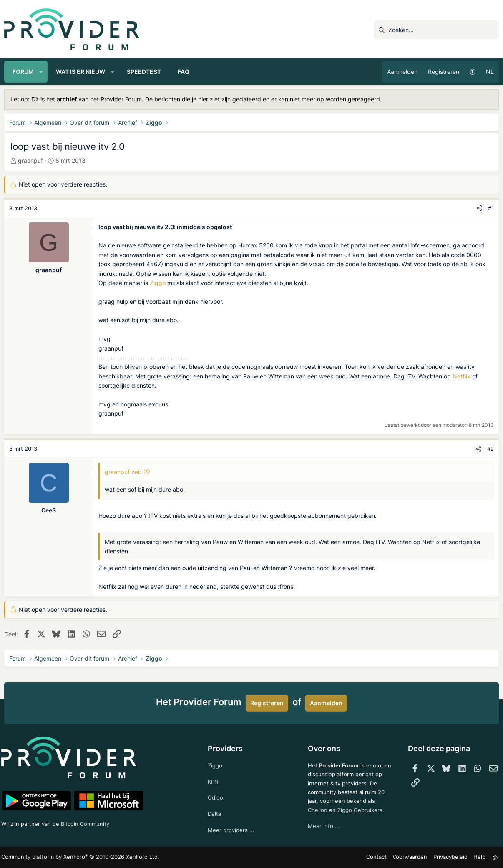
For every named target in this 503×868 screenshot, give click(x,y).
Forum (23, 72)
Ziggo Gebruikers (361, 809)
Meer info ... (323, 826)
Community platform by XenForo (75, 858)
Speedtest (144, 72)
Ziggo (158, 283)
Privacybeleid (450, 857)
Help (478, 857)
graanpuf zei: (123, 472)
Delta (215, 813)
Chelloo (317, 809)
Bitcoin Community (92, 821)
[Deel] (479, 208)
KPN (214, 780)
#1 (491, 208)
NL (490, 72)
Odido (216, 796)
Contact (382, 857)
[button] (41, 72)
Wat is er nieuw (80, 72)
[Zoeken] (436, 30)
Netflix (462, 376)
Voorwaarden (413, 857)
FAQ (184, 72)
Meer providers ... (232, 830)
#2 (490, 449)
